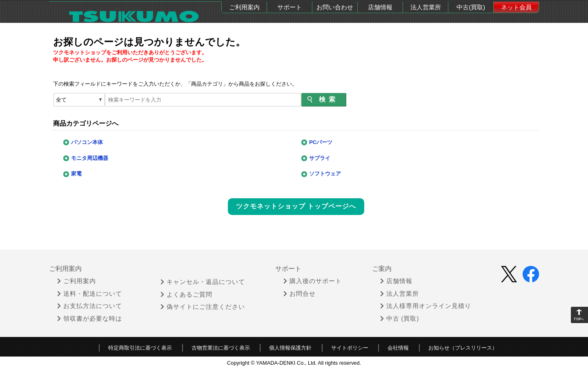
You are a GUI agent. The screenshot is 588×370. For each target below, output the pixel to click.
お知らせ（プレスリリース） (463, 348)
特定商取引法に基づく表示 (140, 348)
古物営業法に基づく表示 (221, 348)
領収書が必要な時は (90, 319)
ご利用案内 (244, 7)
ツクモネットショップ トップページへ (296, 206)
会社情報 (398, 348)
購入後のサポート (313, 281)
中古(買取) (471, 7)
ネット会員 (516, 7)
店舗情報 (380, 7)
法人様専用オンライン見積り (426, 306)
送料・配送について (90, 294)
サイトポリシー (350, 348)
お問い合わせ (335, 7)
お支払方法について (90, 306)
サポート (290, 7)
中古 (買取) (400, 319)
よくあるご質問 (186, 295)
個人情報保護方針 (290, 348)
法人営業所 (426, 7)
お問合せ (300, 294)
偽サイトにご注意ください (203, 307)
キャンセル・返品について (203, 282)
